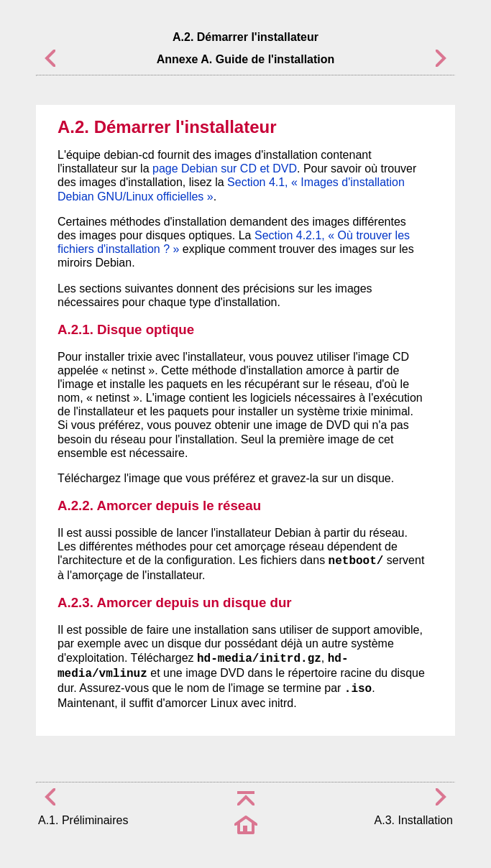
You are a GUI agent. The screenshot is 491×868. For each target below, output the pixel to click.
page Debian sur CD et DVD (225, 168)
